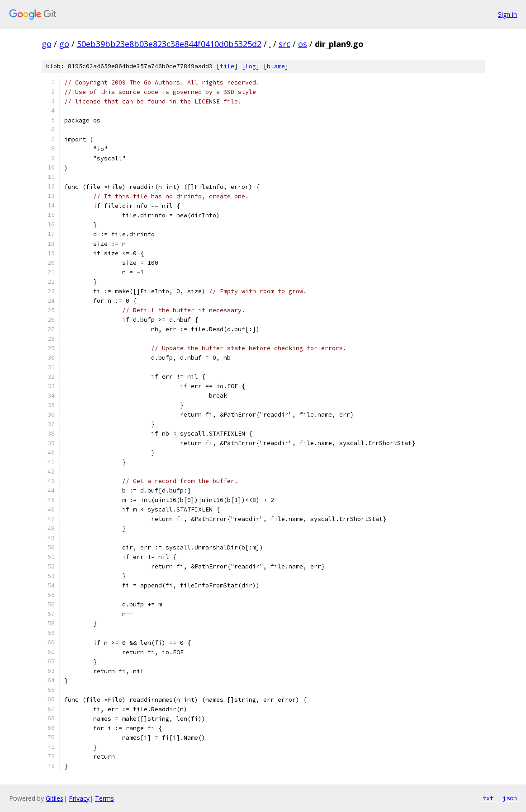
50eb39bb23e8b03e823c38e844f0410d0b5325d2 (169, 44)
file (227, 66)
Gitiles (54, 798)
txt (488, 798)
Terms (104, 798)
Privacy (79, 798)
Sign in (507, 14)
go (47, 44)
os (303, 44)
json (510, 798)
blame (276, 66)
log (251, 66)
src (284, 44)
